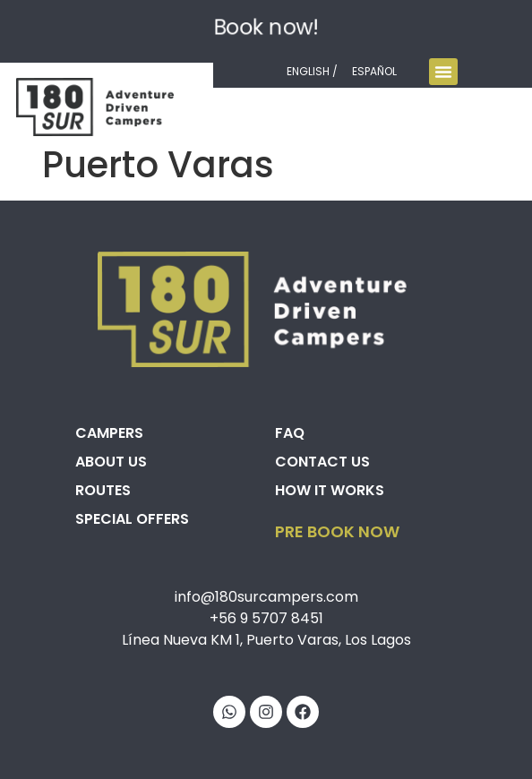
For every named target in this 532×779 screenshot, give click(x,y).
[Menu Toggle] (443, 72)
